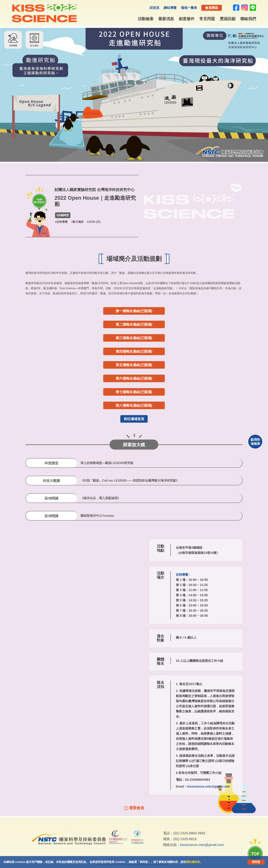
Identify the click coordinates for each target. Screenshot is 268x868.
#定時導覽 (61, 222)
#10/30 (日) (94, 222)
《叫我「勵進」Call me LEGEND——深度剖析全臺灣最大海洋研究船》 (130, 481)
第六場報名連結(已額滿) (134, 378)
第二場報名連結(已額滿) (134, 324)
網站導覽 (170, 8)
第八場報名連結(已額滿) (134, 405)
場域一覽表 (189, 8)
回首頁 (154, 8)
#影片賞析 (78, 222)
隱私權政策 (193, 862)
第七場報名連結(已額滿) (134, 392)
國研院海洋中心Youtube (97, 516)
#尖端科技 (63, 215)
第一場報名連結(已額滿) (134, 311)
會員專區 (212, 8)
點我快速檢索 (255, 442)
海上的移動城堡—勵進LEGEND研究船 (107, 463)
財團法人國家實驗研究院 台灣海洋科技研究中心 (95, 190)
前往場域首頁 (134, 419)
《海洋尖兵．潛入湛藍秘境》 (100, 498)
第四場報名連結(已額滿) (134, 351)
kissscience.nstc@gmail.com (209, 787)
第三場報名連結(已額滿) (134, 338)
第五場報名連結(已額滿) (134, 365)
